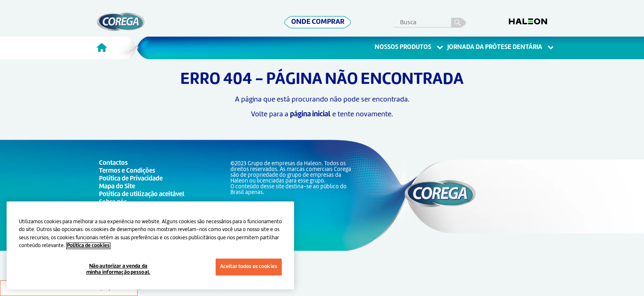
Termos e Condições (127, 171)
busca (459, 21)
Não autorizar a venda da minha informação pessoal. (118, 270)
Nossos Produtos (409, 48)
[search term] (433, 21)
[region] (150, 245)
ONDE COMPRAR (318, 22)
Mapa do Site (117, 187)
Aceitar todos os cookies (249, 267)
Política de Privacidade (131, 179)
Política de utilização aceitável (142, 195)
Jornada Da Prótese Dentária (501, 48)
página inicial (310, 114)
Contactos (113, 163)
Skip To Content (19, 17)
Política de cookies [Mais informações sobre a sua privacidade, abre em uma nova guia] (88, 246)
